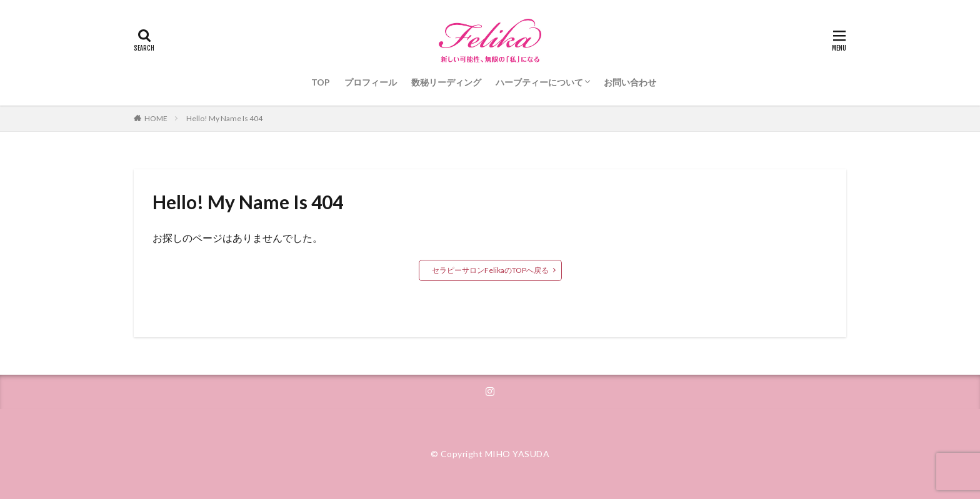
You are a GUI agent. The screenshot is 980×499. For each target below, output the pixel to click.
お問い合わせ (630, 82)
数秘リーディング (446, 82)
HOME (156, 118)
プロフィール (371, 82)
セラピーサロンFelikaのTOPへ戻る (490, 270)
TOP (321, 82)
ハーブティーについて (539, 82)
